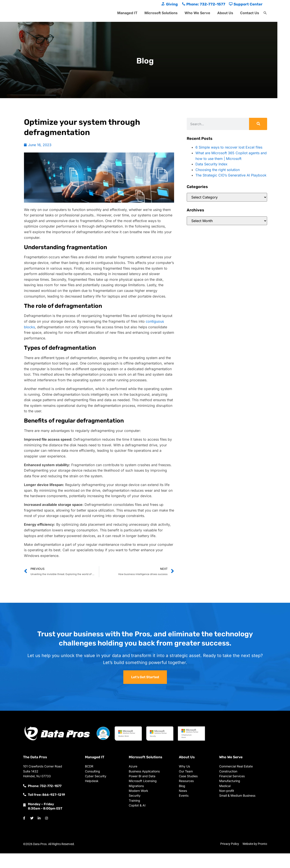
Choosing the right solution (218, 170)
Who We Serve (197, 13)
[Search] (258, 124)
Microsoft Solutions (161, 13)
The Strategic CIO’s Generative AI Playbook (231, 175)
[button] (265, 13)
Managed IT (127, 13)
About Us (225, 13)
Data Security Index (211, 164)
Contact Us (250, 13)
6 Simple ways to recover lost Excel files (229, 147)
